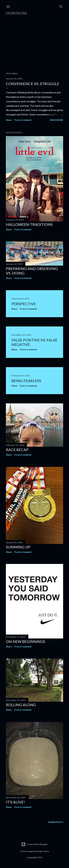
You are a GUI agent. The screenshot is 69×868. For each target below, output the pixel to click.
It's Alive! (15, 802)
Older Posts (55, 822)
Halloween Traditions (29, 224)
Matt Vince (44, 851)
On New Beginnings (26, 641)
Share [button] (9, 120)
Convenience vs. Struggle (33, 84)
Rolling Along (21, 705)
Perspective (24, 304)
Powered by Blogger (34, 844)
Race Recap (17, 450)
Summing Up (18, 547)
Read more (57, 120)
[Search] (61, 6)
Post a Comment (23, 120)
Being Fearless (26, 381)
